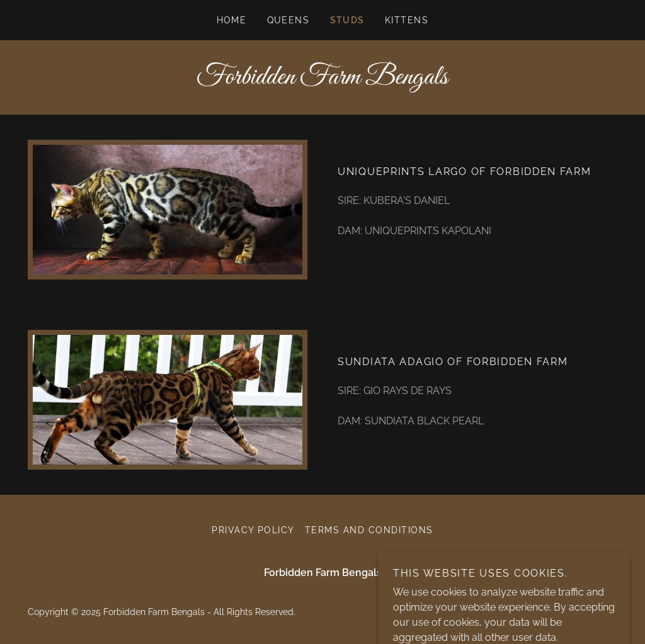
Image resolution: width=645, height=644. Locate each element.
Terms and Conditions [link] (369, 530)
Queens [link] (288, 20)
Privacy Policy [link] (253, 530)
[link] (322, 80)
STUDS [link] (348, 20)
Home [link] (232, 20)
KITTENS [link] (407, 20)
